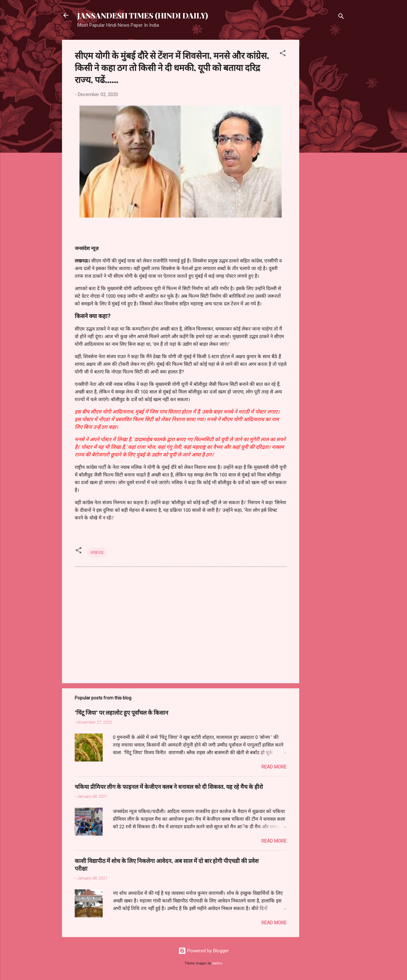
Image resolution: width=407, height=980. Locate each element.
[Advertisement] (325, 135)
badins (217, 963)
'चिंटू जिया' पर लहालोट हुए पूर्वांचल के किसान (121, 712)
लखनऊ (97, 553)
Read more (274, 767)
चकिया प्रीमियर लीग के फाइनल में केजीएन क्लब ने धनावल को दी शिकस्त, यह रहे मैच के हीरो (169, 787)
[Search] (341, 17)
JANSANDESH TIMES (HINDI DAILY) (143, 15)
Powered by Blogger (204, 951)
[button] (283, 54)
